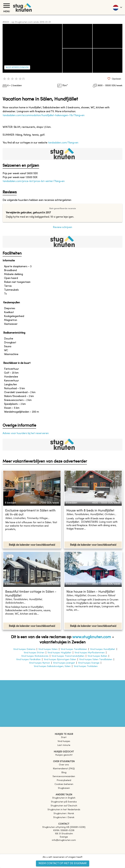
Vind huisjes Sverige (89, 663)
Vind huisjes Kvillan (97, 656)
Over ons (64, 765)
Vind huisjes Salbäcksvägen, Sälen (52, 666)
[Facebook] (64, 845)
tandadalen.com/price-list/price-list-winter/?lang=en (34, 181)
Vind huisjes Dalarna (24, 649)
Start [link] (64, 737)
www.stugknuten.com (92, 637)
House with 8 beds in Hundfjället (90, 511)
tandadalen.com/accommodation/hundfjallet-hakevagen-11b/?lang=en (44, 115)
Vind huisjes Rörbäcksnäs (35, 656)
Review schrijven (62, 227)
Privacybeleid (64, 780)
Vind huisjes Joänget (64, 663)
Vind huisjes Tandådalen (74, 649)
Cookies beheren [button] (64, 784)
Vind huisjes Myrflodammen (90, 653)
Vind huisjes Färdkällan (28, 660)
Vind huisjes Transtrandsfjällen (68, 656)
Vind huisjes (64, 741)
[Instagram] (64, 849)
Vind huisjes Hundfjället (103, 649)
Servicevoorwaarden (64, 777)
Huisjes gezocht (64, 755)
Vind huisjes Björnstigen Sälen (60, 660)
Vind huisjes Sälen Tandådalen (96, 660)
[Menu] (7, 6)
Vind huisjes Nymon (40, 663)
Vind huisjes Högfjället (59, 653)
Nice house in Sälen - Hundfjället (90, 592)
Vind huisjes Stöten (34, 653)
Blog (64, 773)
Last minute (64, 745)
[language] (117, 7)
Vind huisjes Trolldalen (86, 666)
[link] (64, 798)
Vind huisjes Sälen (48, 649)
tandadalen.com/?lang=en (63, 143)
